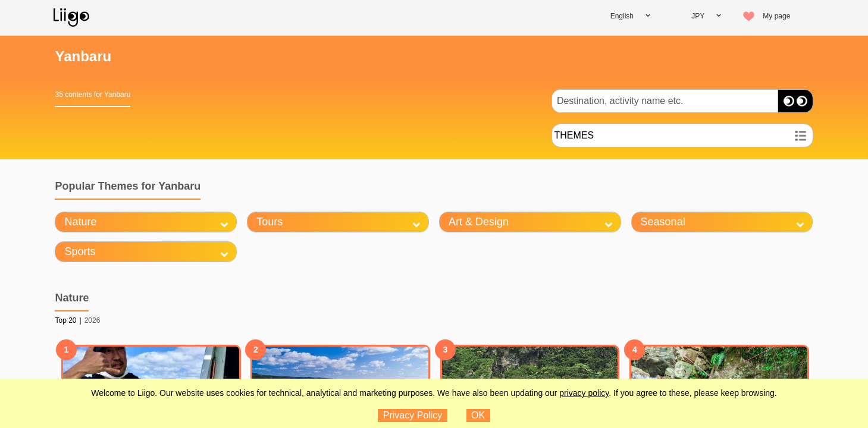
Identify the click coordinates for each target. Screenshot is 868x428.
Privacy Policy (413, 415)
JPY (698, 16)
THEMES (574, 135)
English (622, 16)
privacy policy (584, 393)
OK (478, 415)
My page (776, 16)
